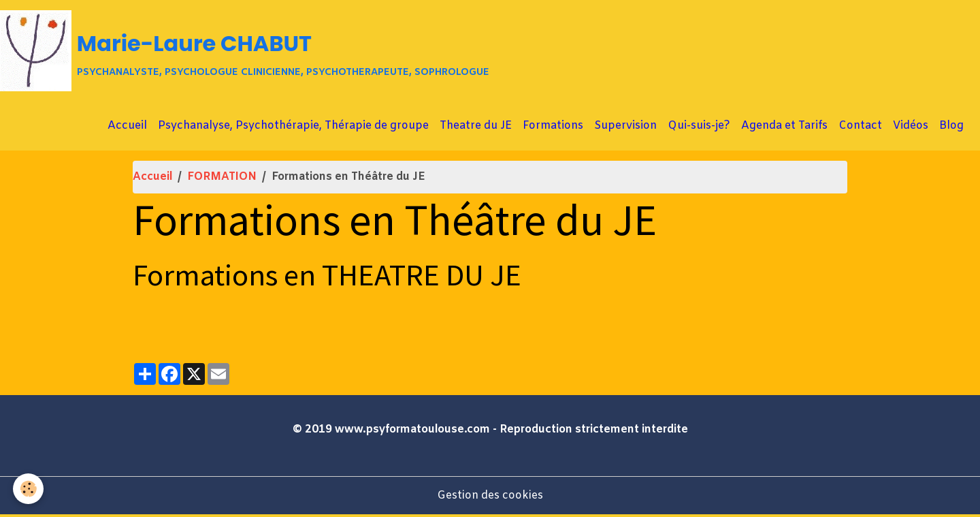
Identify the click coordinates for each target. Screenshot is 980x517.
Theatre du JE (476, 128)
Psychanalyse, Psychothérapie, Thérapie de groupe (293, 128)
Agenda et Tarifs (784, 128)
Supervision (625, 128)
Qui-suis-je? (699, 128)
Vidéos (911, 128)
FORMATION (222, 179)
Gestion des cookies (490, 498)
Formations (553, 128)
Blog (951, 128)
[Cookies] (29, 489)
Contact (860, 128)
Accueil (127, 128)
